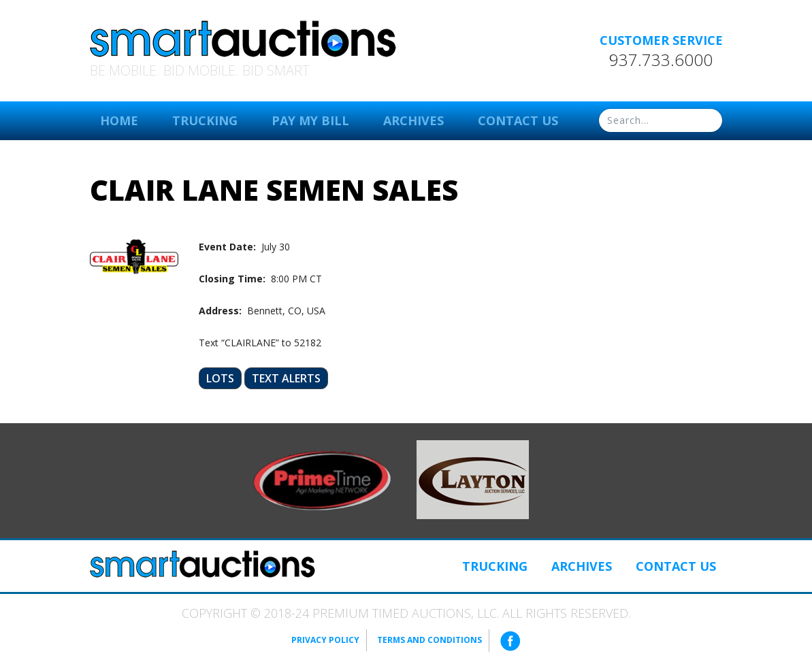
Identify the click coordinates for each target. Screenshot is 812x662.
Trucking (205, 120)
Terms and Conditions (429, 640)
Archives (413, 120)
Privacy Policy (325, 640)
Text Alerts (286, 378)
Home (119, 120)
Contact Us (518, 120)
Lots (220, 378)
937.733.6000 (661, 60)
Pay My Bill (310, 120)
